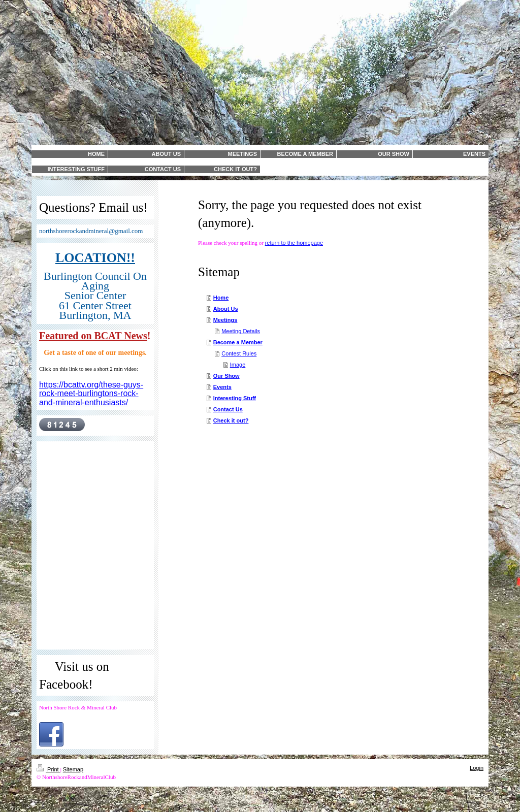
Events (222, 387)
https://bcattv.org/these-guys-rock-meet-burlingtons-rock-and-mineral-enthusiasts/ (91, 394)
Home (221, 298)
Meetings (225, 320)
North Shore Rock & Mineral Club (78, 707)
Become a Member (238, 342)
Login (477, 768)
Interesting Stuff (235, 398)
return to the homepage (294, 243)
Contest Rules (239, 353)
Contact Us (228, 409)
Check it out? (231, 420)
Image (238, 365)
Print (48, 769)
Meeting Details (241, 331)
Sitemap (73, 769)
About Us (226, 309)
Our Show (226, 376)
